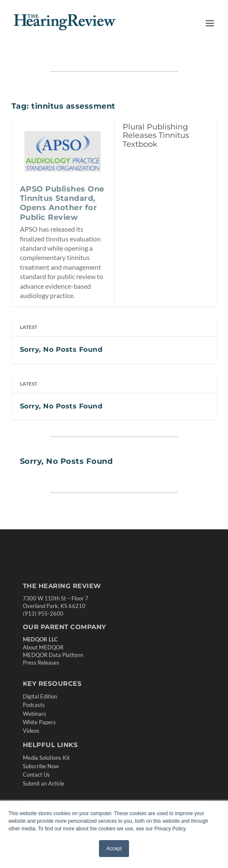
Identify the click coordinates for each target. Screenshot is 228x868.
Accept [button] (114, 849)
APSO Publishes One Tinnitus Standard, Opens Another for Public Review (62, 203)
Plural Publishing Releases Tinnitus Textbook (156, 136)
